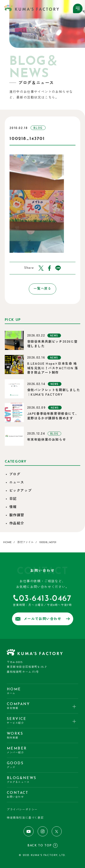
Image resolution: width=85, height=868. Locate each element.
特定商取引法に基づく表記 (25, 818)
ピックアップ (21, 491)
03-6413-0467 (45, 599)
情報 (13, 507)
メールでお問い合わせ (43, 619)
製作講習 (17, 515)
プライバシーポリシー (22, 810)
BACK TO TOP (42, 845)
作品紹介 (17, 524)
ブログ (15, 474)
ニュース (17, 483)
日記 (13, 499)
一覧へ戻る (42, 289)
